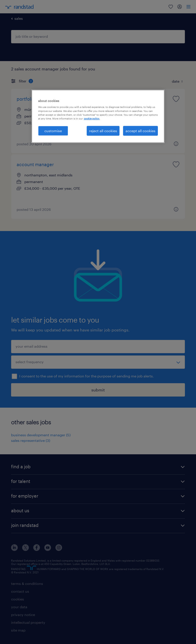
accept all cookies (140, 131)
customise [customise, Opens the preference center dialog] (53, 131)
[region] (98, 116)
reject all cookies (103, 131)
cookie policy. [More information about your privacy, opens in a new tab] (92, 118)
